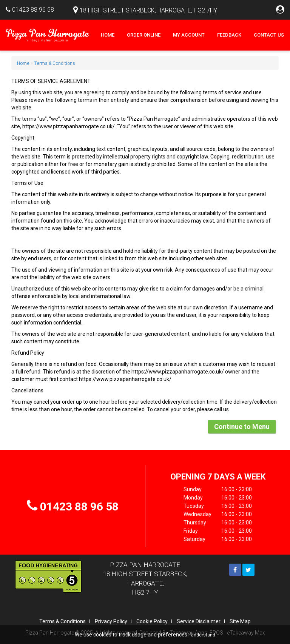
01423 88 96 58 (33, 10)
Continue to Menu (242, 427)
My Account (189, 35)
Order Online (144, 35)
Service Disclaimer (199, 621)
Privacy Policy (111, 621)
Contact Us (269, 35)
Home (108, 35)
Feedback (229, 35)
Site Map (240, 621)
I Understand (202, 635)
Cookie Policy (152, 621)
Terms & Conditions (55, 63)
